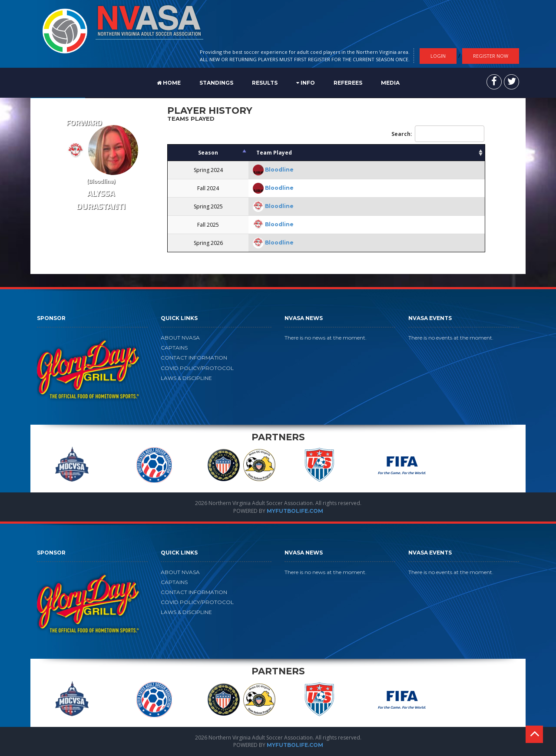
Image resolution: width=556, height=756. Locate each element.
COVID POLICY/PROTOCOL (197, 368)
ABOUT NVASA (180, 338)
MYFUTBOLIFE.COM (295, 511)
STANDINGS (216, 83)
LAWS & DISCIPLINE (186, 378)
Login (438, 56)
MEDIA (390, 83)
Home (169, 83)
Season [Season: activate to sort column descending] (208, 153)
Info (306, 83)
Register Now (491, 56)
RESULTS (265, 83)
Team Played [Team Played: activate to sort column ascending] (274, 153)
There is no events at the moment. (451, 338)
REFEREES (348, 83)
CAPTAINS (174, 348)
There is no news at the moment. (326, 338)
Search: (438, 134)
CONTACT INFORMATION (194, 358)
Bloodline (279, 170)
